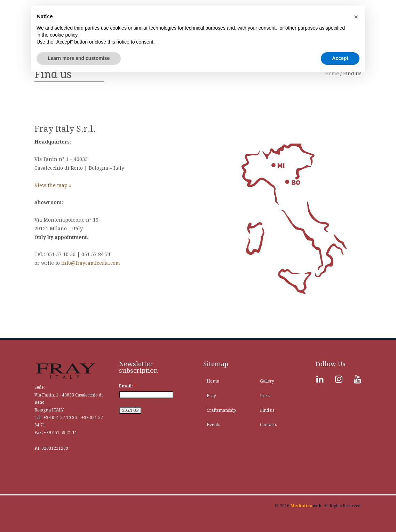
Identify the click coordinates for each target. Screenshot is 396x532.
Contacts (268, 425)
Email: (128, 386)
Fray (211, 396)
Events (213, 425)
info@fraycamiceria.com (91, 263)
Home (213, 381)
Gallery (267, 381)
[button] (356, 17)
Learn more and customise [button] (79, 58)
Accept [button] (340, 58)
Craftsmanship (221, 410)
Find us (267, 410)
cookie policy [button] (64, 35)
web (306, 506)
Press (265, 396)
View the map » (53, 185)
